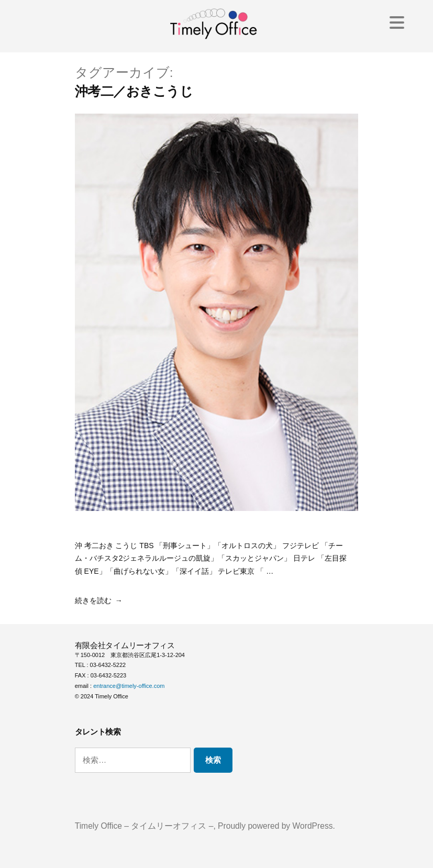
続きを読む (93, 600)
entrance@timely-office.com (129, 686)
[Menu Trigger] (397, 22)
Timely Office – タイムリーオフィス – (144, 826)
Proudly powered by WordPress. (276, 826)
